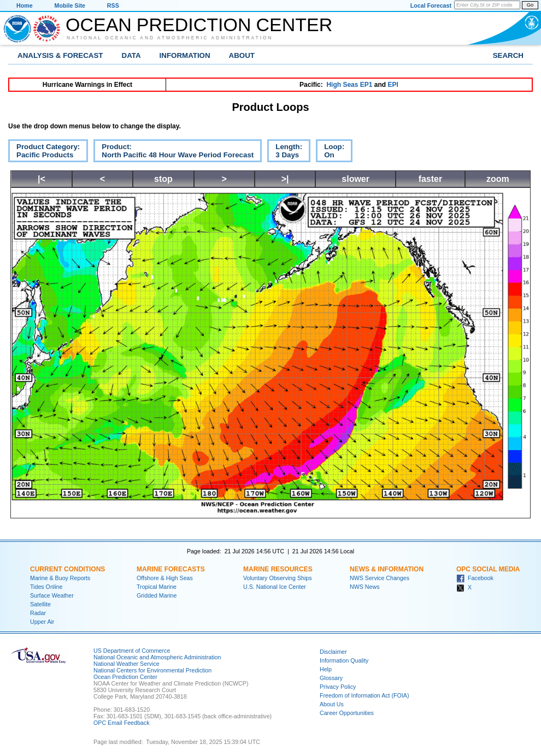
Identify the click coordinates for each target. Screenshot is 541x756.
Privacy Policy (338, 687)
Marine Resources (278, 569)
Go (530, 5)
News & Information (387, 569)
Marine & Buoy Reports (60, 578)
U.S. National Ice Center (275, 587)
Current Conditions (67, 569)
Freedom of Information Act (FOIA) (364, 695)
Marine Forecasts (171, 569)
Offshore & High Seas (165, 578)
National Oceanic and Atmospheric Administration (170, 38)
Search (508, 55)
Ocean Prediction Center (199, 25)
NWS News (364, 587)
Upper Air (42, 622)
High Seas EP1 (349, 85)
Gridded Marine (157, 595)
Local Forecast (431, 5)
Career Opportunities (347, 713)
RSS (113, 5)
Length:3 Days (285, 152)
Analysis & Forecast (60, 55)
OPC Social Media (488, 569)
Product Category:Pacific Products (44, 152)
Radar (38, 613)
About (242, 55)
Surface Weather (52, 595)
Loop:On (330, 152)
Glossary (331, 678)
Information (185, 55)
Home (25, 5)
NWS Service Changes (380, 578)
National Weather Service (127, 664)
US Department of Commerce (132, 651)
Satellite (40, 604)
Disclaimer (333, 652)
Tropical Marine (157, 587)
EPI (393, 85)
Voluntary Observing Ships (278, 578)
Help (326, 669)
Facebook (475, 578)
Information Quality (344, 660)
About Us (332, 704)
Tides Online (46, 587)
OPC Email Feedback (121, 723)
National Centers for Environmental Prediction (152, 670)
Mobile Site (70, 5)
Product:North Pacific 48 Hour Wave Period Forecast (174, 152)
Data (131, 55)
